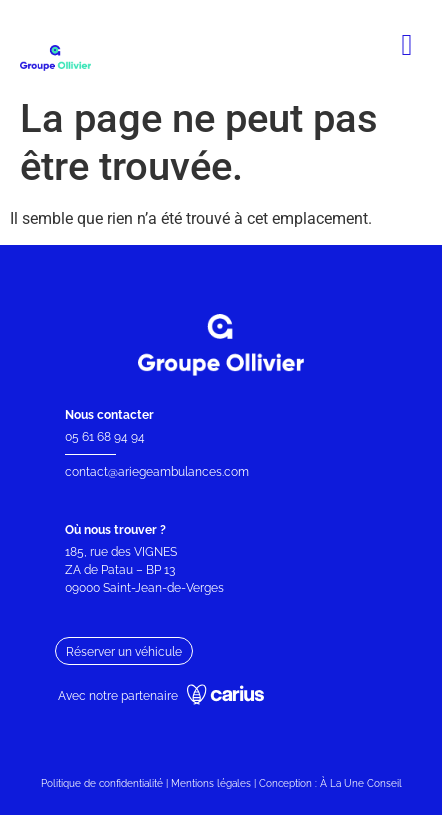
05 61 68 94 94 (105, 437)
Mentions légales (211, 783)
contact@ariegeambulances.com (157, 472)
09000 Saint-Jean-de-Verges (146, 588)
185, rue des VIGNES (121, 552)
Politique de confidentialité (102, 783)
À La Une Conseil (361, 783)
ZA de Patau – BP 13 (120, 570)
